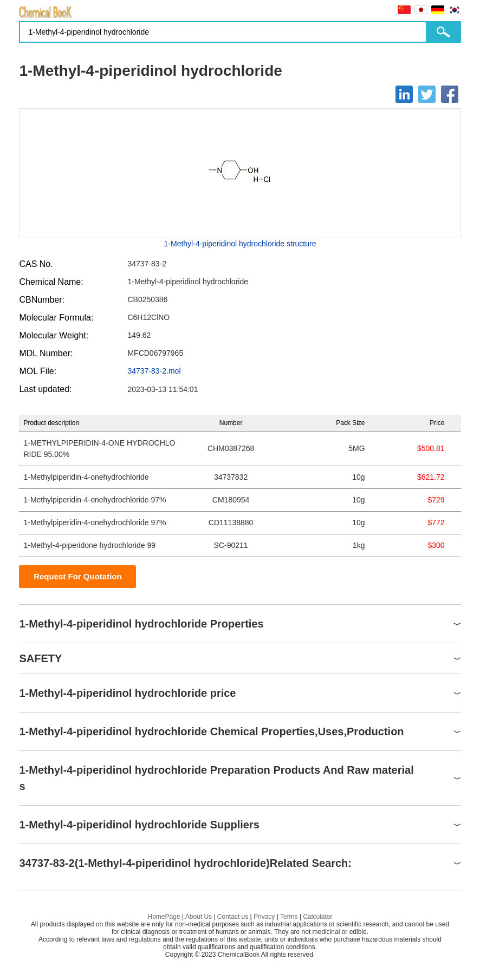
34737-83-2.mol (154, 371)
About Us (199, 917)
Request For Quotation (78, 576)
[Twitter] (427, 94)
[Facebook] (450, 94)
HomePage (164, 917)
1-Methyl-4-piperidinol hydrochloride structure (240, 244)
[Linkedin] (404, 94)
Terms (289, 917)
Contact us (233, 917)
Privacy (264, 917)
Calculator (317, 917)
